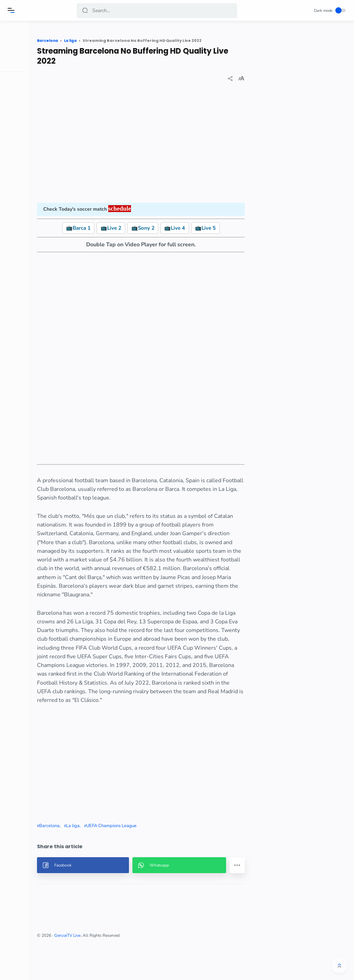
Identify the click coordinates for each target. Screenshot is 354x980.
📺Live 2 (132, 228)
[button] (86, 11)
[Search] (157, 11)
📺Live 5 (227, 228)
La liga (114, 861)
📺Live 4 (196, 228)
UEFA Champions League (152, 861)
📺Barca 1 (100, 228)
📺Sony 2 (164, 228)
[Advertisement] (162, 144)
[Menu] (12, 10)
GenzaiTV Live (108, 970)
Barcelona (90, 861)
